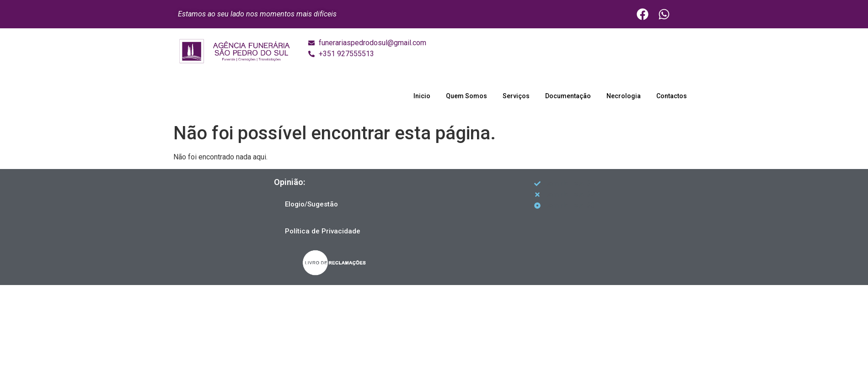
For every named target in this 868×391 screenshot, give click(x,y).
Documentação (568, 96)
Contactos (672, 96)
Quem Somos (466, 96)
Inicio (422, 96)
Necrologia (624, 96)
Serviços (516, 96)
